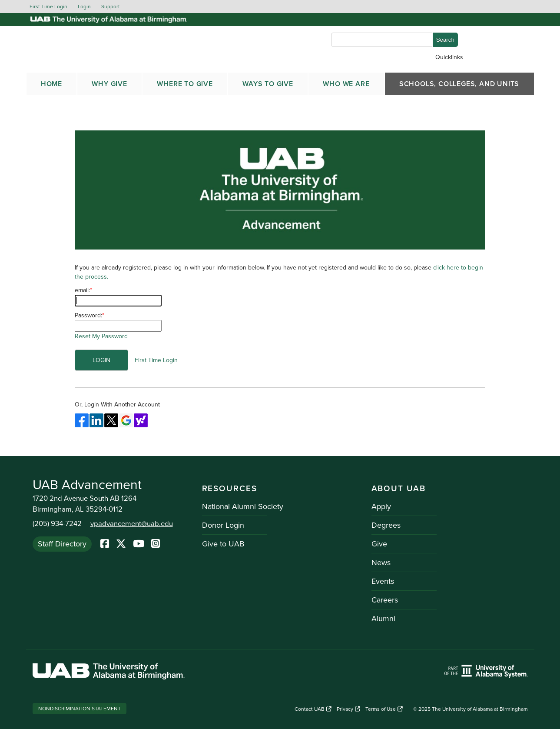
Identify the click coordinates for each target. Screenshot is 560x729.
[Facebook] (105, 544)
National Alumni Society (243, 506)
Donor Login (223, 525)
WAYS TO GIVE (268, 84)
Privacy (348, 709)
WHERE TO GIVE (185, 84)
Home (51, 84)
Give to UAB (223, 544)
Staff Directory (62, 544)
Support (111, 7)
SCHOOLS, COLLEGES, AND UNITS (459, 84)
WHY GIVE (109, 84)
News (381, 563)
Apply (381, 506)
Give (379, 544)
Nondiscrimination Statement (80, 709)
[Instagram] (156, 544)
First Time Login (48, 7)
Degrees (386, 525)
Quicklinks (449, 57)
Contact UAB (313, 709)
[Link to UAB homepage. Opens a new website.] (109, 673)
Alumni (383, 619)
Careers (385, 600)
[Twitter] (121, 544)
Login (84, 7)
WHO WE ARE (346, 84)
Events (383, 581)
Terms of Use (384, 709)
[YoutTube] (139, 544)
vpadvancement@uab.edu (132, 524)
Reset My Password (101, 336)
